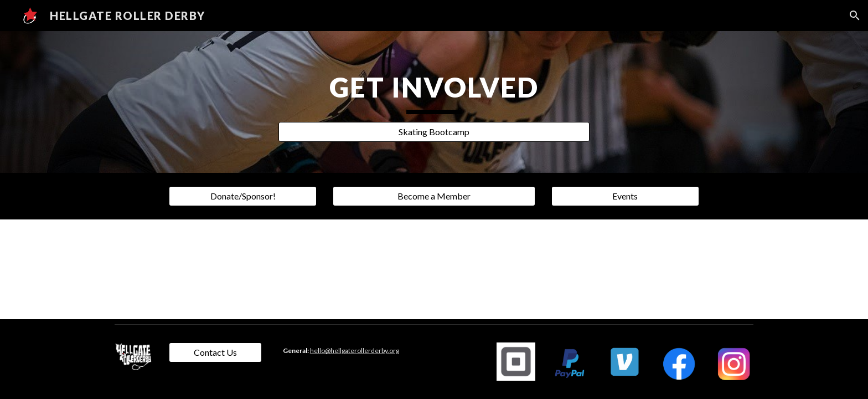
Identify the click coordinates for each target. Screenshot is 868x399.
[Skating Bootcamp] (434, 132)
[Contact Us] (215, 352)
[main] (434, 92)
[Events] (625, 196)
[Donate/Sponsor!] (242, 196)
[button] (855, 16)
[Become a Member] (434, 196)
